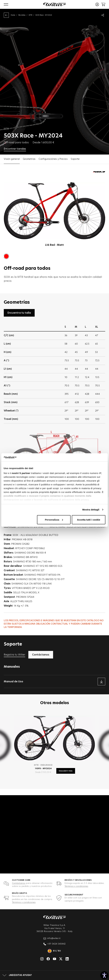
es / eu (54, 951)
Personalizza (54, 520)
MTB (30, 15)
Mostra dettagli (91, 510)
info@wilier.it (52, 938)
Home (13, 15)
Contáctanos (19, 883)
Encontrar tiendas (15, 149)
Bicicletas (22, 15)
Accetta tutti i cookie (89, 520)
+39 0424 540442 (55, 944)
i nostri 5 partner (20, 473)
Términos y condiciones (76, 886)
